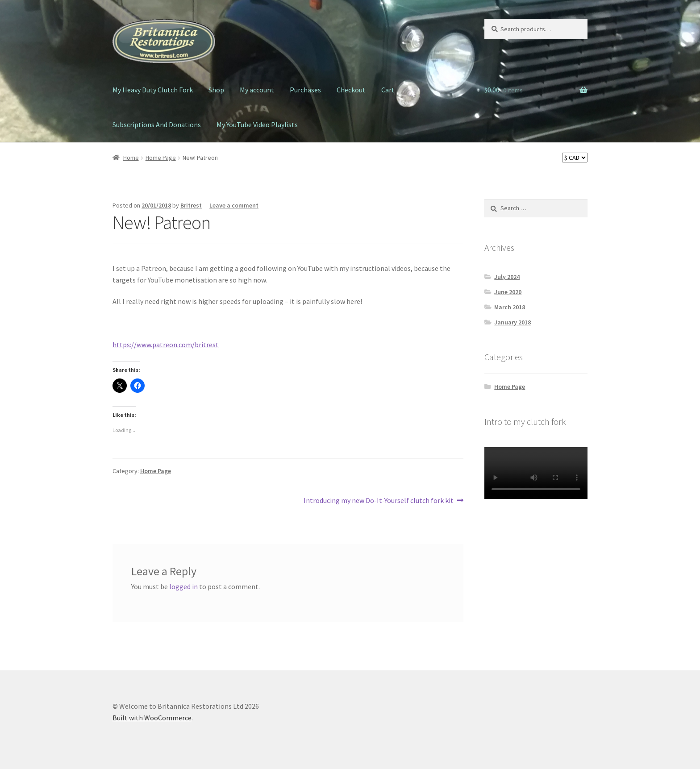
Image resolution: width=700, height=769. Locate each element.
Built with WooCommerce (152, 718)
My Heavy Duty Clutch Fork (153, 90)
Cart (388, 90)
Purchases (305, 90)
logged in (183, 586)
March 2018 (510, 307)
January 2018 (512, 322)
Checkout (351, 90)
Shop (216, 90)
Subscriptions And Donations (157, 125)
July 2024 (507, 277)
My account (257, 90)
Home (131, 158)
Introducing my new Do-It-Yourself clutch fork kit (379, 501)
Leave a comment (234, 205)
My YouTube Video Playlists (257, 125)
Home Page (161, 158)
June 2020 (508, 292)
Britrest (191, 205)
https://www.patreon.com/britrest (166, 345)
